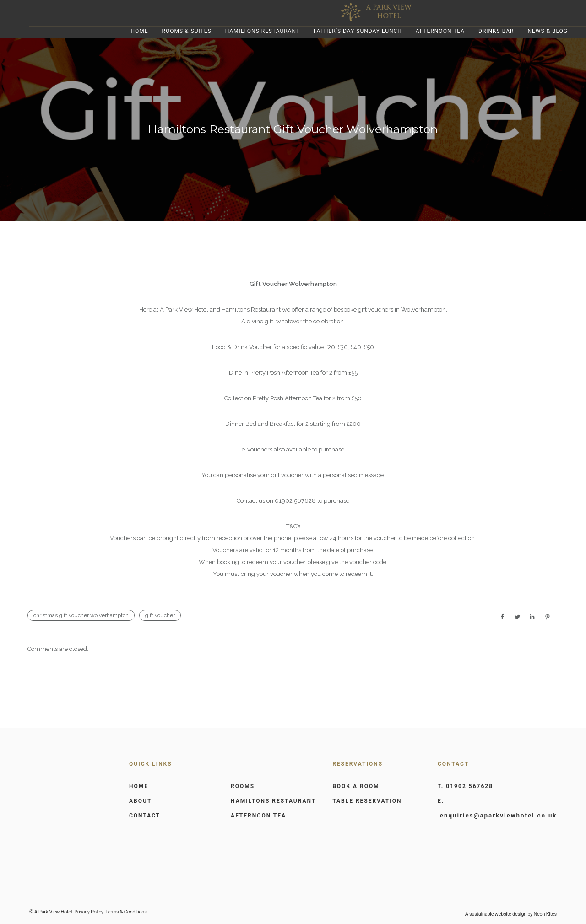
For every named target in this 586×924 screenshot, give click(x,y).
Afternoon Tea (440, 31)
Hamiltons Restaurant (263, 31)
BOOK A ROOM (356, 786)
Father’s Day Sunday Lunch (358, 31)
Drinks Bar (496, 31)
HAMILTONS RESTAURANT (273, 801)
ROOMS (243, 786)
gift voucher (160, 615)
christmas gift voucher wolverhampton (81, 615)
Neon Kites (545, 914)
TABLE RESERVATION (367, 801)
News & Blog (548, 31)
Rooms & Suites (187, 31)
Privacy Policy (89, 912)
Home (139, 31)
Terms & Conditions (126, 912)
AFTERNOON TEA (258, 816)
